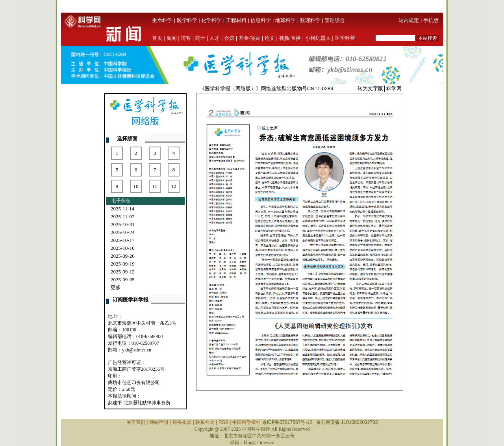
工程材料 (236, 20)
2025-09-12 (123, 272)
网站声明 (159, 422)
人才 (215, 38)
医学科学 (187, 20)
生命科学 (162, 20)
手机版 (431, 20)
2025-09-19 (123, 264)
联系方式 (205, 422)
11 (155, 186)
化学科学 (211, 20)
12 (174, 186)
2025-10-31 (123, 224)
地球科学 (285, 20)
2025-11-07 (122, 216)
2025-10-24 (123, 232)
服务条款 (182, 422)
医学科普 (345, 38)
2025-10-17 (123, 240)
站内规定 (409, 20)
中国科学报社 (246, 422)
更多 (116, 287)
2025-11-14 (122, 209)
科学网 (394, 88)
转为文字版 (370, 88)
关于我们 (136, 422)
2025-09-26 (123, 256)
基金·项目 (250, 38)
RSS (223, 422)
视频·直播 (290, 38)
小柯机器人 (318, 38)
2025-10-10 (123, 248)
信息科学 (261, 20)
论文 (270, 38)
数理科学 (310, 20)
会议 (229, 38)
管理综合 (335, 20)
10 (136, 186)
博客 (186, 38)
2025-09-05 (123, 280)
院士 (200, 38)
